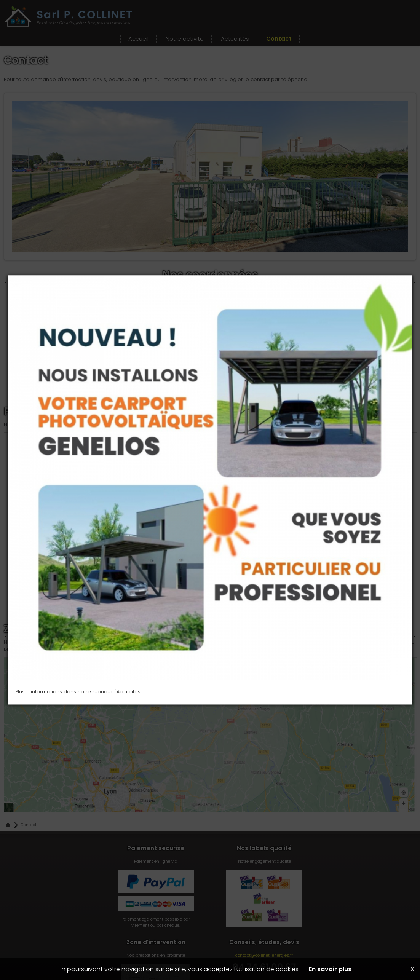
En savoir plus (330, 969)
